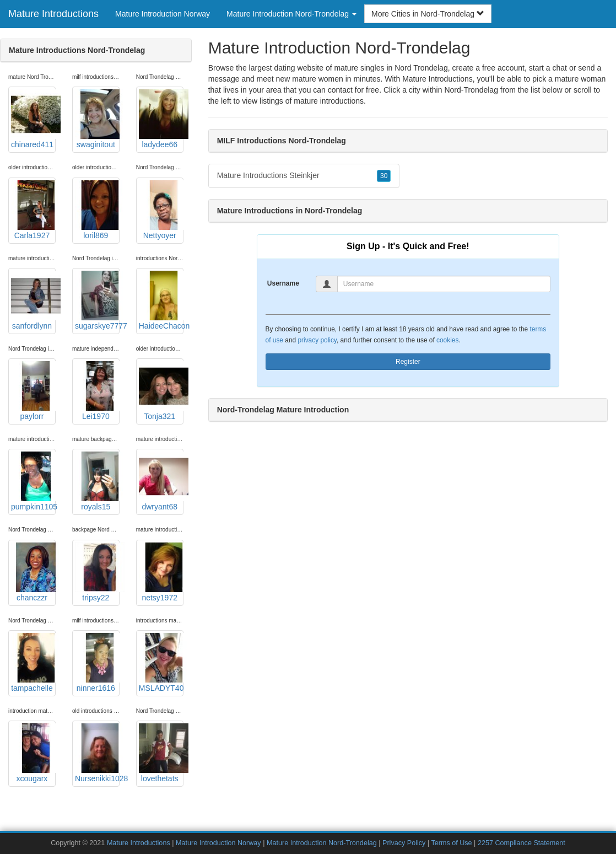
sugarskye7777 (97, 300)
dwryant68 (161, 481)
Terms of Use (451, 843)
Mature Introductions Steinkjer (304, 176)
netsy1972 (161, 572)
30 (384, 176)
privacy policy (317, 340)
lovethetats (161, 753)
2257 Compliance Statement (522, 843)
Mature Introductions (53, 14)
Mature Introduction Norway (163, 14)
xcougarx (33, 753)
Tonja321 (161, 391)
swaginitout (97, 119)
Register (408, 362)
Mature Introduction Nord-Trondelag (322, 843)
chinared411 (33, 119)
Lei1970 (97, 391)
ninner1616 (97, 663)
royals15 (97, 481)
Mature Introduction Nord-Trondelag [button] (291, 14)
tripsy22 (97, 572)
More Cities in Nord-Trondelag (428, 14)
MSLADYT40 (161, 663)
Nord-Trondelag (471, 90)
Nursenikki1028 (97, 753)
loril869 (97, 210)
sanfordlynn (33, 300)
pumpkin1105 (33, 481)
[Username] (444, 284)
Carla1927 (33, 210)
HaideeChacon (161, 300)
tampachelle (33, 663)
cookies (447, 340)
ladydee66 (161, 119)
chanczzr (33, 572)
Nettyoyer (161, 210)
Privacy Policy (404, 843)
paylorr (33, 391)
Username (283, 283)
